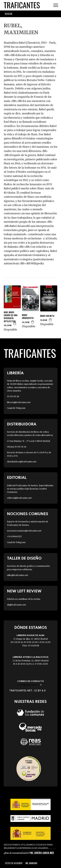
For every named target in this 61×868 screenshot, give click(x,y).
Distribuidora (22, 424)
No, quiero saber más (42, 853)
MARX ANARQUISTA (28, 316)
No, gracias (31, 863)
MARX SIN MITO (47, 316)
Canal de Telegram (16, 408)
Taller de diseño (24, 558)
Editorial (17, 478)
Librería (15, 373)
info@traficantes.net (30, 685)
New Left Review (24, 591)
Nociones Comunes (28, 514)
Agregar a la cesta (15, 323)
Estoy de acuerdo (14, 863)
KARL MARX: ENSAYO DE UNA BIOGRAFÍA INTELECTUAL (11, 317)
